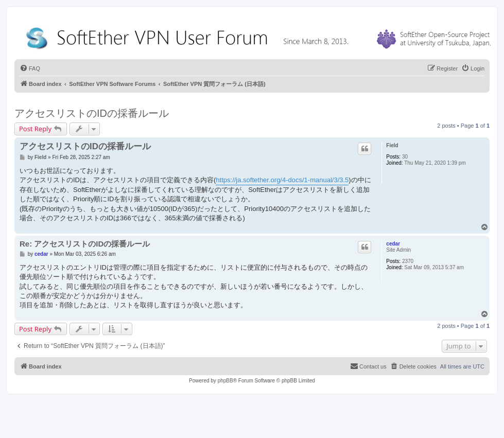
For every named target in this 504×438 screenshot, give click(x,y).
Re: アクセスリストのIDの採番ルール (85, 244)
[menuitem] (30, 68)
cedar (393, 244)
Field (392, 145)
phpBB (225, 381)
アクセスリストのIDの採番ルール (92, 113)
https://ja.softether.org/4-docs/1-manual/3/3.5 (282, 180)
